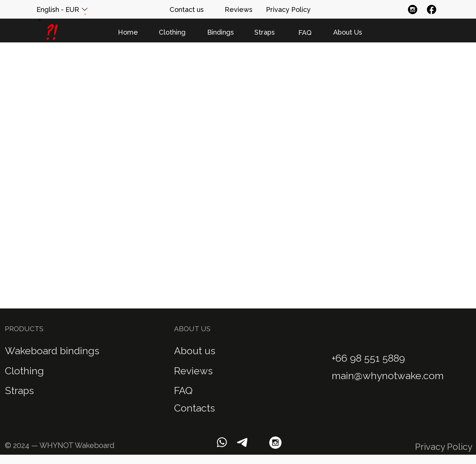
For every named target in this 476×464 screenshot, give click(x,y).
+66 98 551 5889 (368, 358)
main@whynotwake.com (388, 376)
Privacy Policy (444, 447)
